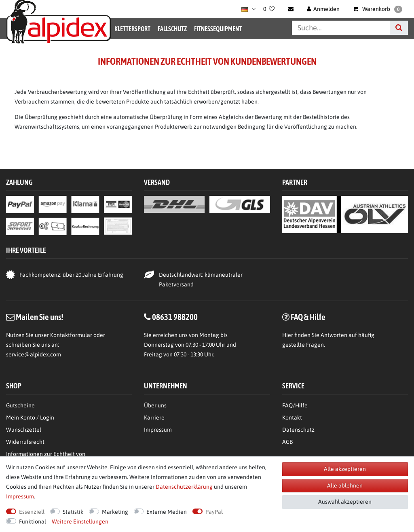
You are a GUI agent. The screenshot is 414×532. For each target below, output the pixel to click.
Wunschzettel (24, 430)
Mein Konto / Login (30, 418)
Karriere (154, 418)
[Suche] (399, 28)
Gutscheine (20, 405)
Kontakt (292, 418)
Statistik (73, 512)
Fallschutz (172, 29)
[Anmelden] (323, 9)
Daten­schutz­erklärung (184, 487)
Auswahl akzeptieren (345, 502)
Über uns (155, 405)
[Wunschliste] (269, 9)
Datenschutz (298, 430)
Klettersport (132, 29)
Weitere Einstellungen (80, 521)
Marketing (115, 512)
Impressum (158, 430)
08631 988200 (175, 317)
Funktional (33, 521)
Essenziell (32, 512)
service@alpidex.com (34, 354)
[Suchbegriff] (341, 28)
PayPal (214, 512)
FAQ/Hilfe (295, 405)
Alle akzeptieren (345, 469)
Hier (288, 335)
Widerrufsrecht (25, 442)
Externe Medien (167, 512)
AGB (287, 442)
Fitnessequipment (218, 29)
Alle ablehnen (345, 485)
